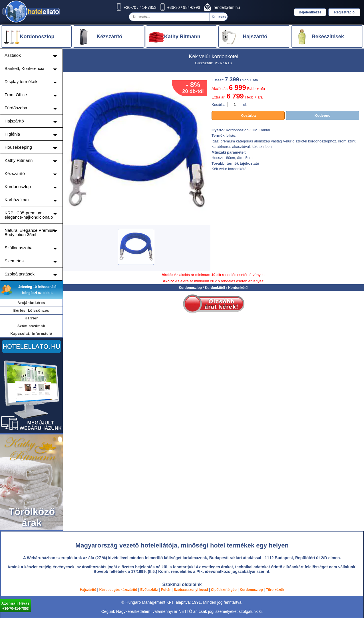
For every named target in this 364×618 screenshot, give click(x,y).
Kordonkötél (215, 288)
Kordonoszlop (190, 288)
